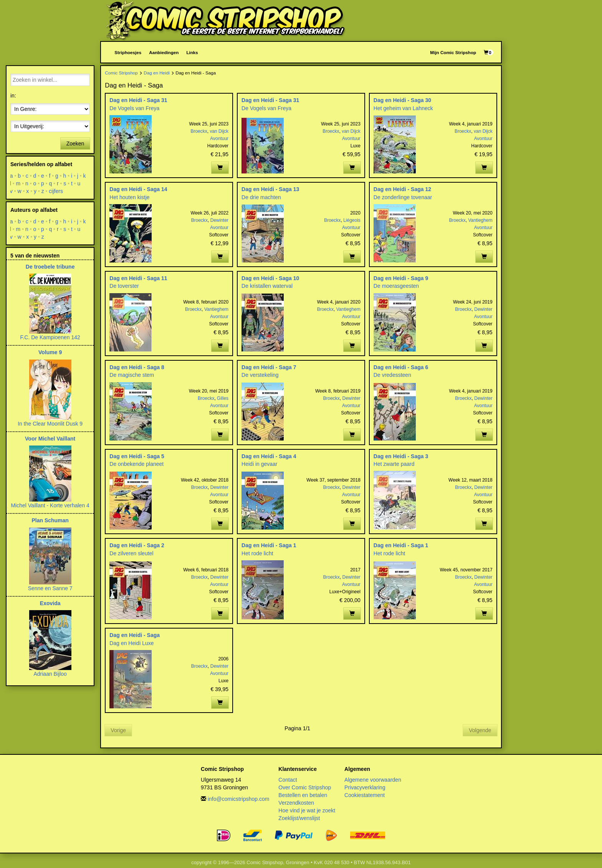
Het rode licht (257, 553)
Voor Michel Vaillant (50, 439)
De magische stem (132, 375)
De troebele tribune (50, 267)
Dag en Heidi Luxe (131, 643)
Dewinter (219, 220)
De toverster (124, 286)
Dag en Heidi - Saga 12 (402, 189)
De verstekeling (260, 375)
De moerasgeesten (396, 286)
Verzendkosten (296, 803)
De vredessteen (392, 375)
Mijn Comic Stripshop (453, 52)
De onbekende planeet (136, 464)
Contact (288, 780)
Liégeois (352, 220)
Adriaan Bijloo (50, 674)
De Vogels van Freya (134, 108)
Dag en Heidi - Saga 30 (402, 100)
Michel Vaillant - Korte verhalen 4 (50, 505)
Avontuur (219, 139)
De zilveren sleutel (131, 553)
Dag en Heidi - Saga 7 (269, 367)
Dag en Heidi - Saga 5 (137, 456)
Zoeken (75, 144)
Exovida (50, 603)
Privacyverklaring (365, 787)
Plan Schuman (50, 520)
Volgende (480, 730)
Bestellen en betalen (303, 795)
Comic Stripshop (121, 73)
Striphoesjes (128, 52)
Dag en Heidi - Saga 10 (270, 278)
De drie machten (261, 197)
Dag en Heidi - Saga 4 (269, 456)
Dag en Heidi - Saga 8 (137, 367)
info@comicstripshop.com (239, 799)
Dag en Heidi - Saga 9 (401, 278)
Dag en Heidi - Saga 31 (138, 100)
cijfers (56, 191)
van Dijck (219, 131)
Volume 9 (50, 352)
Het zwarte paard (394, 464)
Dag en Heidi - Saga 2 (137, 545)
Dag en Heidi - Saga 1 (269, 545)
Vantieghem (480, 220)
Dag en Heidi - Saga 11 (138, 278)
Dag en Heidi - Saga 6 (401, 367)
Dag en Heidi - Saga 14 (138, 189)
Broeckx (199, 131)
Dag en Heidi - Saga (135, 635)
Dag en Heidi (156, 73)
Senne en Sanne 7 (50, 588)
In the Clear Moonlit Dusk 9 (50, 424)
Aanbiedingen (164, 52)
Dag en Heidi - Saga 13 (270, 189)
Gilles (223, 398)
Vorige (118, 730)
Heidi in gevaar (259, 464)
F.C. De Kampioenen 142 (50, 337)
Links (192, 52)
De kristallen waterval (267, 286)
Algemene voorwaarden (373, 780)
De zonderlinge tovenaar (403, 197)
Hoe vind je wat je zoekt (307, 810)
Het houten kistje (129, 197)
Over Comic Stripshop (305, 787)
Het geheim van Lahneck (403, 108)
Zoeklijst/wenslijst (299, 818)
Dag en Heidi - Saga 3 (401, 456)
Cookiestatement (365, 795)
